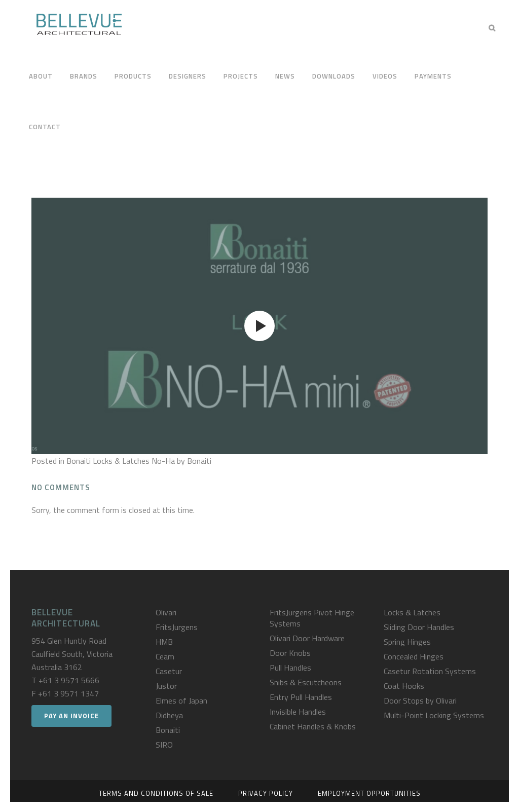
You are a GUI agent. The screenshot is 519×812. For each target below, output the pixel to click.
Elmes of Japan (181, 700)
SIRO (164, 745)
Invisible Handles (298, 712)
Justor (166, 686)
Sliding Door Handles (419, 627)
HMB (164, 642)
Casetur (169, 671)
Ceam (165, 656)
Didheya (169, 715)
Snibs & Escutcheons (306, 682)
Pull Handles (290, 668)
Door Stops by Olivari (420, 700)
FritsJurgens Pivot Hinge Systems (312, 618)
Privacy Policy (266, 793)
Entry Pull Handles (301, 697)
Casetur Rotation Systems (430, 671)
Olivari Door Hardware (307, 638)
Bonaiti (168, 730)
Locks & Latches (412, 612)
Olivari (166, 612)
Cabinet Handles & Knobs (313, 726)
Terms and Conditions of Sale (156, 793)
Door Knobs (290, 653)
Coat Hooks (404, 686)
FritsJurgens (177, 627)
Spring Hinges (407, 642)
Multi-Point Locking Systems (434, 715)
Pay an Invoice (71, 716)
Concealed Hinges (414, 656)
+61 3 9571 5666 (69, 680)
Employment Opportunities (369, 793)
